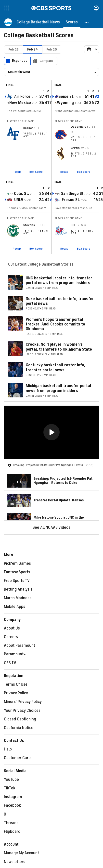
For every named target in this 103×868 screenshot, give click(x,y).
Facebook (12, 805)
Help (8, 749)
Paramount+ (15, 654)
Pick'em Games (17, 563)
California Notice (19, 728)
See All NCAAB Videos (51, 528)
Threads (11, 823)
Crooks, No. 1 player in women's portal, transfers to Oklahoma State (59, 347)
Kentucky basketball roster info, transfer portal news (55, 367)
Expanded (20, 61)
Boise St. (66, 97)
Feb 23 (14, 49)
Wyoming (65, 103)
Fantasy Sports (17, 572)
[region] (51, 433)
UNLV (19, 200)
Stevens (29, 225)
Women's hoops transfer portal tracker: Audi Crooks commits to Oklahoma (55, 324)
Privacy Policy (16, 693)
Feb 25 (52, 49)
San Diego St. (73, 194)
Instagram (13, 797)
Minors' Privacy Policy (23, 702)
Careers (11, 637)
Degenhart (78, 127)
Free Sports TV (17, 581)
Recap (17, 172)
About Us (12, 628)
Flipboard (12, 832)
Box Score (36, 172)
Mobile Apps (15, 607)
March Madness (18, 598)
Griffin (75, 148)
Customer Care (17, 758)
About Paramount (19, 646)
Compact (46, 61)
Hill (73, 225)
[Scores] (72, 22)
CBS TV (10, 663)
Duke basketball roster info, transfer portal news (60, 301)
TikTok (10, 788)
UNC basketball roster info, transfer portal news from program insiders (59, 281)
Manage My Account (21, 853)
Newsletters (15, 862)
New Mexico (20, 103)
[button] (87, 22)
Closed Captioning (20, 719)
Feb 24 (33, 49)
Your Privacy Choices (22, 711)
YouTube (11, 780)
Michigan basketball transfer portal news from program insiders (58, 388)
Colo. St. (21, 194)
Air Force (22, 97)
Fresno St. (71, 200)
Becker (28, 128)
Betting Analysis (18, 589)
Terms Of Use (16, 684)
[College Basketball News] (38, 22)
